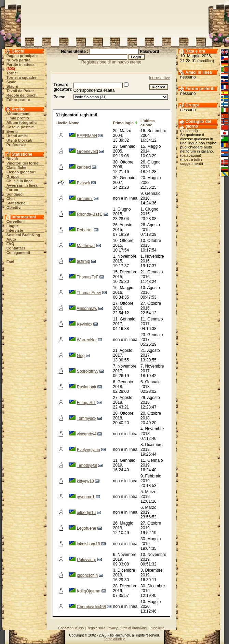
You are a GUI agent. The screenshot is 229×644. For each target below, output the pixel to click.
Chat (11, 199)
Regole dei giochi (22, 95)
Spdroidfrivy (88, 371)
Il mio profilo (18, 118)
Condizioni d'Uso (71, 628)
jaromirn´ (85, 199)
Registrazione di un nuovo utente (111, 62)
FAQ (10, 244)
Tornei (12, 73)
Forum (12, 190)
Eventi (12, 131)
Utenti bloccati (19, 140)
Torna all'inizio (115, 639)
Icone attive (159, 78)
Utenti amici (17, 136)
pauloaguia (191, 155)
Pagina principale (22, 56)
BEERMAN (87, 136)
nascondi (189, 131)
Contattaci (16, 248)
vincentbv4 (87, 434)
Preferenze (16, 145)
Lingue (13, 226)
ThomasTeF (88, 277)
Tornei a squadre (22, 77)
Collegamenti (18, 253)
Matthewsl (86, 246)
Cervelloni (16, 221)
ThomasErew (89, 293)
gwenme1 (86, 497)
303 (11, 69)
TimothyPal (87, 466)
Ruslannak (87, 387)
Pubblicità (157, 628)
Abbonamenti (18, 114)
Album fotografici (22, 123)
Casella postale (20, 127)
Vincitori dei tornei (23, 163)
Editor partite (18, 100)
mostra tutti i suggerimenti (191, 161)
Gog (81, 356)
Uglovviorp (87, 560)
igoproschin (87, 575)
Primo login (123, 123)
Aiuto (11, 239)
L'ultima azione (148, 123)
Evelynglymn (89, 450)
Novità (12, 159)
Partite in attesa (21, 65)
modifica (206, 61)
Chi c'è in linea (20, 181)
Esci (10, 262)
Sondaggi (15, 194)
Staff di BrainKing (133, 628)
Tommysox (87, 418)
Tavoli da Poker (20, 91)
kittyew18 (85, 481)
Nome (74, 123)
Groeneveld (87, 152)
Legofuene (87, 528)
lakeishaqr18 (89, 544)
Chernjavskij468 (91, 607)
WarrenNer (87, 340)
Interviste (15, 230)
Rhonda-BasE (90, 214)
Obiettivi (14, 207)
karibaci (84, 167)
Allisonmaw (87, 309)
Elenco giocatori (21, 172)
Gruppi (13, 176)
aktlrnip (84, 261)
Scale (11, 82)
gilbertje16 (86, 513)
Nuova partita (18, 60)
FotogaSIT (86, 403)
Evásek (84, 183)
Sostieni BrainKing (23, 235)
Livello (62, 123)
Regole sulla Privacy (102, 628)
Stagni (12, 86)
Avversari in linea (22, 185)
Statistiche (16, 203)
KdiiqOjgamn (89, 591)
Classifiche (16, 168)
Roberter (85, 230)
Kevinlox (85, 324)
